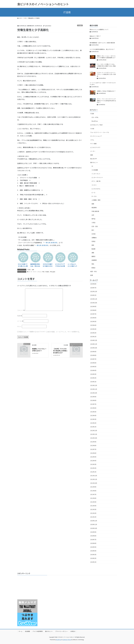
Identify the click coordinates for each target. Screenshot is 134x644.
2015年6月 (93, 318)
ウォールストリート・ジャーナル (100, 132)
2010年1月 (93, 562)
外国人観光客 (95, 211)
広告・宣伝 (95, 226)
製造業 (93, 249)
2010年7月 (93, 540)
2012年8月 (93, 445)
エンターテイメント (97, 177)
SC (92, 166)
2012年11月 (94, 434)
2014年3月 (93, 374)
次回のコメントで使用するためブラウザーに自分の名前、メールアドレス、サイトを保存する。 (50, 332)
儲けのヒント (94, 162)
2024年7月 (93, 288)
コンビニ (94, 185)
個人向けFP (94, 159)
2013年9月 (93, 397)
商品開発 (94, 208)
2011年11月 (94, 479)
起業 (33, 270)
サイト (19, 326)
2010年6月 (93, 543)
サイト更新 (93, 144)
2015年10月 (94, 303)
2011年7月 (93, 494)
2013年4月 (93, 415)
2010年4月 (93, 551)
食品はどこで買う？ (95, 36)
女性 (93, 215)
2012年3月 (93, 464)
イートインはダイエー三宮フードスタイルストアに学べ (103, 84)
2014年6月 (93, 363)
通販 (93, 253)
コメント (21, 310)
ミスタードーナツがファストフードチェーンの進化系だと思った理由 (106, 74)
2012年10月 (94, 438)
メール (20, 321)
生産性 (54, 272)
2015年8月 (93, 310)
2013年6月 (93, 408)
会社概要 (27, 631)
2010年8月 (93, 536)
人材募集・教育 (96, 200)
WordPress (95, 121)
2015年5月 (93, 321)
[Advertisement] (29, 588)
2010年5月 (93, 547)
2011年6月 (93, 498)
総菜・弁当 (93, 271)
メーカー (93, 151)
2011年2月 (93, 513)
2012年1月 (93, 472)
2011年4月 (93, 506)
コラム (92, 140)
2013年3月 (93, 419)
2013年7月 (93, 404)
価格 (92, 155)
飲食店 (93, 268)
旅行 (93, 230)
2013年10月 (94, 393)
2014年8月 (93, 355)
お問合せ (73, 631)
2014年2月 (93, 378)
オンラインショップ (96, 136)
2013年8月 (93, 400)
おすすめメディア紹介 (97, 125)
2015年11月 (94, 299)
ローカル (94, 196)
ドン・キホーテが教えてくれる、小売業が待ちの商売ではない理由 (106, 65)
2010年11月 (94, 524)
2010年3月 (93, 555)
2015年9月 (93, 306)
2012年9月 (93, 442)
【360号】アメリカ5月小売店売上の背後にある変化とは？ (60, 351)
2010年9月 (93, 532)
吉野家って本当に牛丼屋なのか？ (106, 91)
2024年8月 (93, 284)
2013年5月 (93, 412)
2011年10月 (94, 483)
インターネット (96, 174)
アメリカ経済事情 (38, 631)
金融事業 (94, 260)
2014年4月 (93, 370)
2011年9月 (93, 487)
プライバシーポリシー (61, 631)
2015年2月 (93, 333)
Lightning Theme (67, 640)
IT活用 (80, 25)
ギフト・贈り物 (96, 181)
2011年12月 (94, 476)
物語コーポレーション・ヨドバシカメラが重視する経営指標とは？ (106, 57)
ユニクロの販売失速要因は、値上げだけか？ (102, 49)
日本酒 (93, 234)
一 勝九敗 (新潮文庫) (51, 243)
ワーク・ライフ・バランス (35, 272)
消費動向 (94, 238)
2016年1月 (93, 295)
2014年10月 (94, 348)
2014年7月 (93, 359)
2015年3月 (93, 329)
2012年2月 (93, 468)
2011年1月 (93, 517)
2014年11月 (94, 344)
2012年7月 (93, 449)
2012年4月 (93, 461)
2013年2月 (93, 423)
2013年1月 (93, 427)
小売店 (93, 223)
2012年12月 (94, 430)
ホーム (21, 631)
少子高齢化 (47, 272)
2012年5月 (93, 457)
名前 (20, 316)
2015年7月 (93, 314)
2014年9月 (93, 352)
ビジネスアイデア (95, 147)
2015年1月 (93, 337)
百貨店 (93, 241)
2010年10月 (94, 528)
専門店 (93, 219)
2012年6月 (93, 453)
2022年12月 (94, 291)
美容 (93, 245)
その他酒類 (95, 170)
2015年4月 (93, 325)
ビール (93, 193)
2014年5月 (93, 367)
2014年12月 (94, 340)
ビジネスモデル (96, 189)
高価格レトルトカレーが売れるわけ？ (39, 350)
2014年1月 (93, 382)
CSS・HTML (95, 117)
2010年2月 (93, 558)
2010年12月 (94, 521)
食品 (93, 264)
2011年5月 (93, 502)
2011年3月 (93, 509)
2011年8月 (93, 491)
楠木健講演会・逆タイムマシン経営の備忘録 (102, 43)
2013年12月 (94, 385)
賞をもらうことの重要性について (99, 29)
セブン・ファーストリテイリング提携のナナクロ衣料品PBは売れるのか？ (106, 101)
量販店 (93, 256)
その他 (92, 129)
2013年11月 (94, 389)
